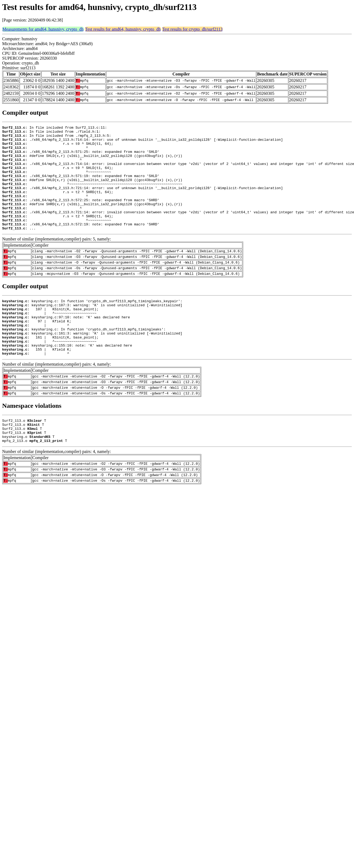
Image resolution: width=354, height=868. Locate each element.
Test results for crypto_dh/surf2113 (192, 29)
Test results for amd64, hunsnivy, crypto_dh (123, 29)
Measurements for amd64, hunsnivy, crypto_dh (43, 29)
